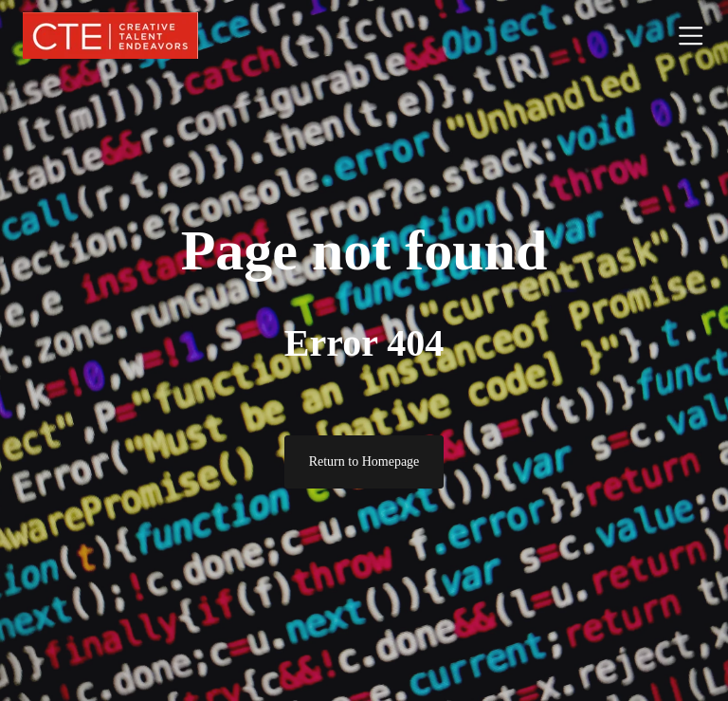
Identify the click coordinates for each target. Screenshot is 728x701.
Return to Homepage (364, 461)
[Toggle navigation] (691, 36)
